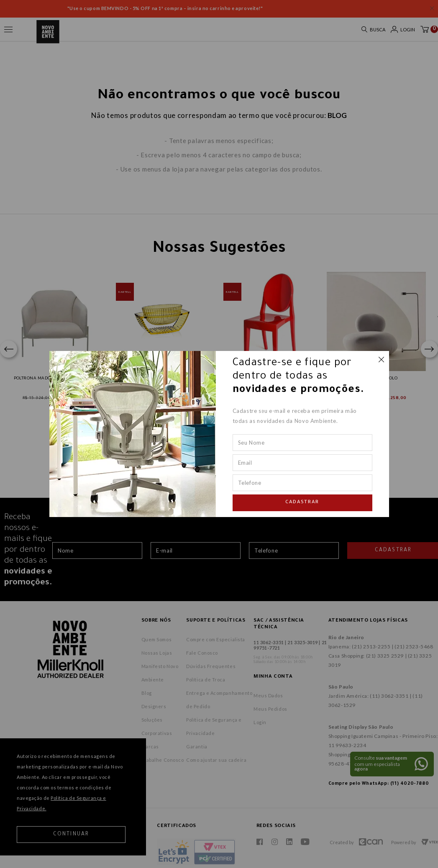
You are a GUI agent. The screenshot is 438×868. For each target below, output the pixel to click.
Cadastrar (302, 503)
